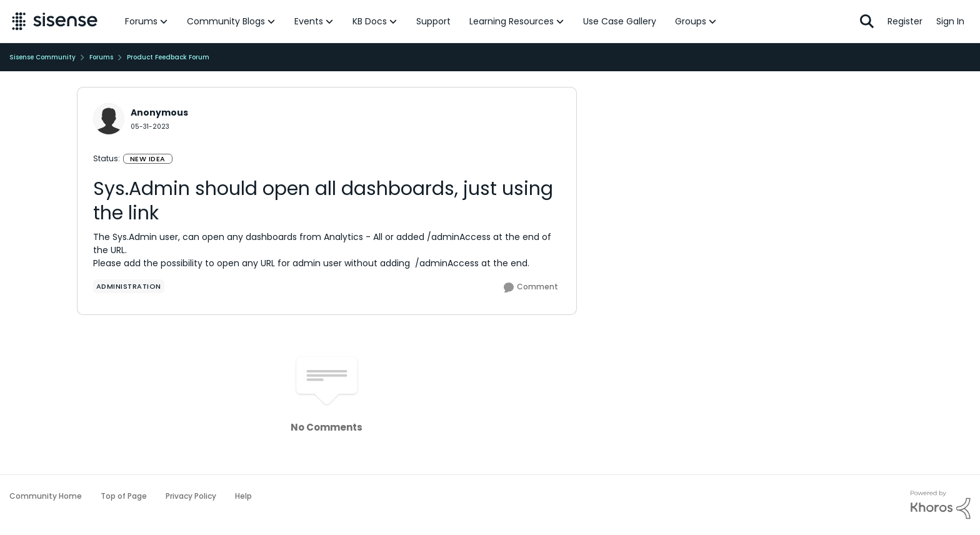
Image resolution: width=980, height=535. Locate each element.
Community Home (46, 496)
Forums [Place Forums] (101, 57)
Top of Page (124, 496)
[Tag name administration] (129, 286)
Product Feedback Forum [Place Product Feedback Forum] (168, 57)
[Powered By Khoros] (941, 505)
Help (243, 496)
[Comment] (531, 287)
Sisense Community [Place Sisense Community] (42, 57)
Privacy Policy (191, 496)
